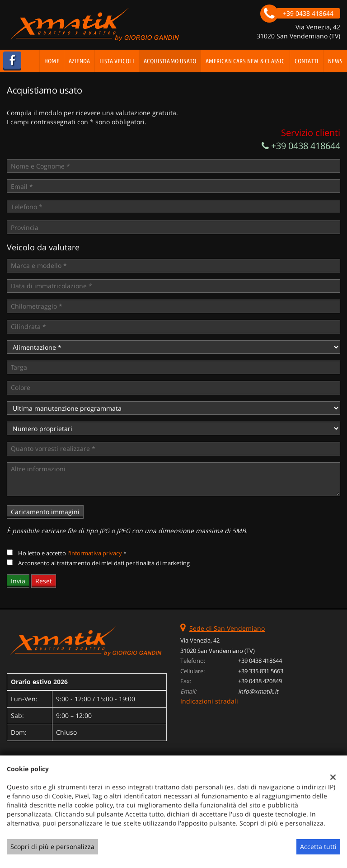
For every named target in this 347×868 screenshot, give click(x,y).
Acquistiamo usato (170, 61)
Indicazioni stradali (209, 701)
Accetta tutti (318, 847)
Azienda (79, 61)
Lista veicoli (117, 61)
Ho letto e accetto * (72, 553)
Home (52, 61)
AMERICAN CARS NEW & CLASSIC (245, 61)
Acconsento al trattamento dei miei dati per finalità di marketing (104, 563)
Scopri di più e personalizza (52, 847)
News (335, 61)
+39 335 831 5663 (261, 671)
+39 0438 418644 (301, 146)
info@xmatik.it (258, 691)
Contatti (307, 61)
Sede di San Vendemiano (227, 628)
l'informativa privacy (95, 553)
